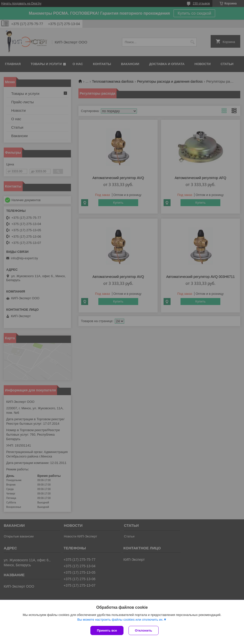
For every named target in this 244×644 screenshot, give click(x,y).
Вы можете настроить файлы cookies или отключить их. (120, 620)
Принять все (107, 630)
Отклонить (144, 630)
